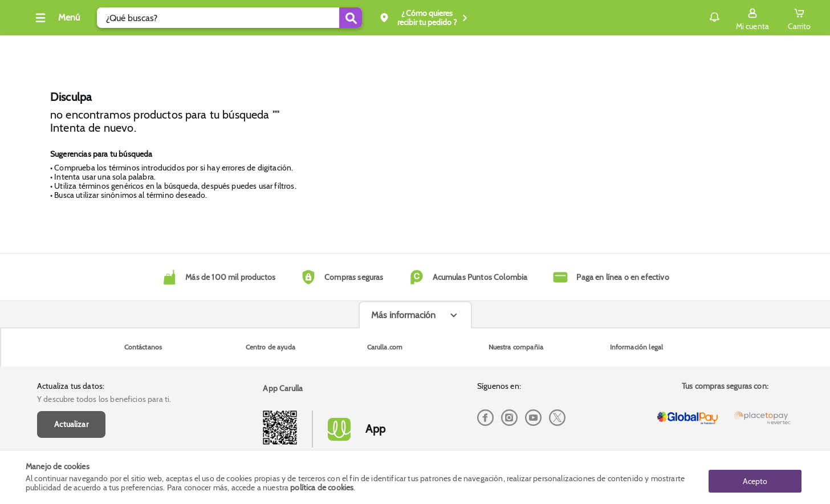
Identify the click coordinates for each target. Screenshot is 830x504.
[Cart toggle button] (774, 18)
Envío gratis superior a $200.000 (731, 48)
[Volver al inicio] (48, 21)
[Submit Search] (393, 18)
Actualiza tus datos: (71, 315)
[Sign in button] (727, 18)
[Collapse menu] (99, 18)
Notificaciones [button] (672, 17)
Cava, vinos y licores (75, 48)
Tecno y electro (160, 48)
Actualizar (71, 353)
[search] (272, 18)
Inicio (295, 48)
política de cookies (322, 488)
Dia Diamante (235, 48)
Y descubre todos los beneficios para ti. (104, 328)
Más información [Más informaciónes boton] (403, 400)
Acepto (755, 477)
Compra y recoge (628, 48)
